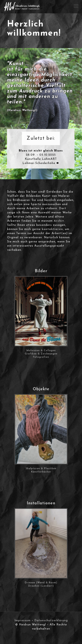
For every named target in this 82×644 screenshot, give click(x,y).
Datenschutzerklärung (51, 621)
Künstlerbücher (41, 456)
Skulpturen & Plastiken (41, 454)
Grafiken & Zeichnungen (41, 339)
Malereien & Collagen (41, 337)
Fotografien (41, 341)
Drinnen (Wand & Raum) (41, 568)
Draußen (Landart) (41, 570)
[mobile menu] (76, 7)
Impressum (23, 621)
